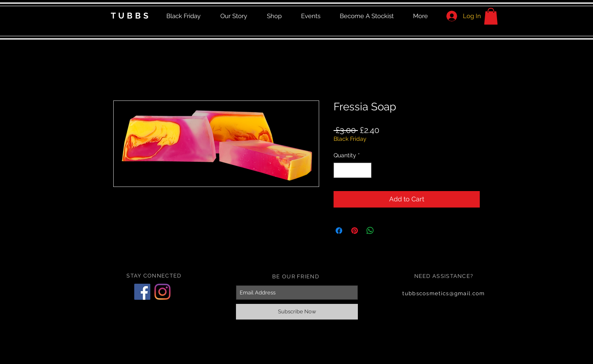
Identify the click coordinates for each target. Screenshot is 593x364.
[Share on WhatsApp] (370, 231)
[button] (491, 16)
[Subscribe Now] (297, 312)
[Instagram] (162, 292)
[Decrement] (340, 170)
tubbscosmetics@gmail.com (444, 293)
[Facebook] (142, 292)
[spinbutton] (353, 170)
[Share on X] (386, 231)
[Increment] (365, 170)
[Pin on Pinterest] (355, 231)
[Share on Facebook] (339, 231)
